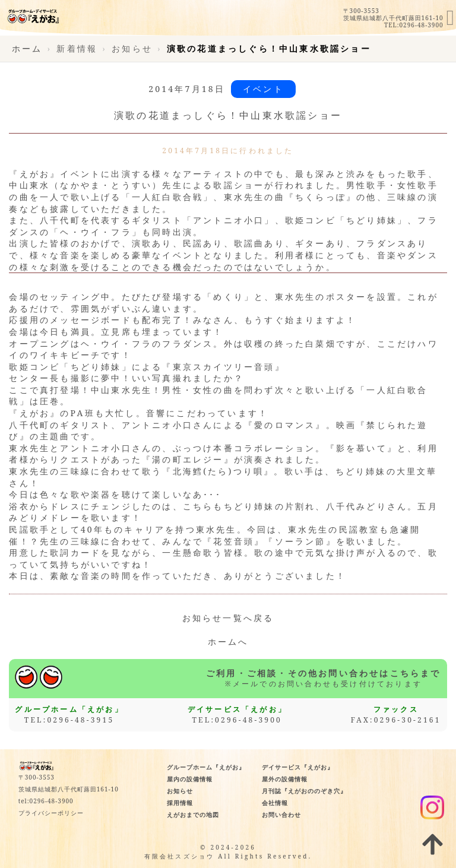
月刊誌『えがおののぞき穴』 (304, 791)
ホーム (27, 48)
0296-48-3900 (422, 25)
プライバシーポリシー (51, 813)
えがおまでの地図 (193, 815)
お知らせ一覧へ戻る (228, 618)
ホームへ (228, 642)
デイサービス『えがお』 (298, 767)
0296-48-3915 (80, 720)
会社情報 (275, 803)
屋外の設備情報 (285, 779)
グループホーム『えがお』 (206, 767)
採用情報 (180, 803)
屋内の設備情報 (190, 779)
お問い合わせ (281, 815)
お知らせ (180, 791)
